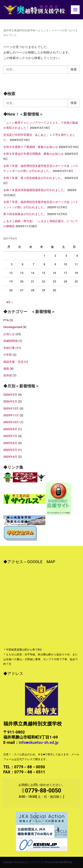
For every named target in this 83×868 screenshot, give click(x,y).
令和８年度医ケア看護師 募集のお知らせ (31, 147)
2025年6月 (10, 443)
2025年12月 (11, 408)
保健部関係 (11, 341)
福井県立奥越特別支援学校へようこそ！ (27, 30)
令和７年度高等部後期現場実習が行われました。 (35, 190)
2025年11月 (11, 415)
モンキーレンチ (35, 862)
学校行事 (9, 348)
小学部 (8, 355)
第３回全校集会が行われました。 (25, 214)
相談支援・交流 (13, 362)
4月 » (10, 302)
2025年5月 (10, 450)
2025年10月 (11, 422)
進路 (6, 369)
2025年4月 (10, 457)
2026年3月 (10, 395)
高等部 (8, 375)
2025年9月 (10, 429)
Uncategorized (13, 327)
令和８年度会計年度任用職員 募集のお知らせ (34, 154)
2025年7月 (10, 436)
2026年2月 (10, 401)
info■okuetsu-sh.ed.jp (39, 742)
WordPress (66, 862)
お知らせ (9, 334)
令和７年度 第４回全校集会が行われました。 (34, 178)
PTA (6, 320)
